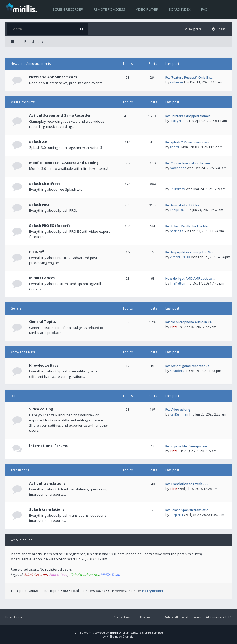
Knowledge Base (23, 352)
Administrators (36, 575)
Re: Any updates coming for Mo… (190, 252)
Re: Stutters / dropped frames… (189, 116)
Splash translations (47, 509)
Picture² (36, 252)
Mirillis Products (23, 102)
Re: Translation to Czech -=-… (188, 484)
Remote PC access (109, 9)
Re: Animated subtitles (182, 205)
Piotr (174, 327)
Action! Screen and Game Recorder (60, 115)
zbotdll (175, 147)
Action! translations (47, 483)
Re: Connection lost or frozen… (189, 163)
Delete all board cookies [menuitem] (182, 617)
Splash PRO (39, 205)
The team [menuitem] (147, 617)
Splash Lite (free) (44, 184)
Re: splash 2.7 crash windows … (189, 142)
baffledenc (178, 168)
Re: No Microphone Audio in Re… (190, 322)
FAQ (204, 9)
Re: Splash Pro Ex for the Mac (187, 226)
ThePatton (178, 283)
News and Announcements (31, 64)
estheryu (176, 82)
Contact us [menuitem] (122, 617)
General (17, 308)
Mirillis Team (110, 575)
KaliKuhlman (179, 414)
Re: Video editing (178, 410)
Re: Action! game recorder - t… (188, 366)
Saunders (177, 371)
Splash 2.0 (38, 142)
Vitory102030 (180, 257)
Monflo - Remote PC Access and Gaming (64, 163)
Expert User (58, 575)
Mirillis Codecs (42, 278)
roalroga (176, 231)
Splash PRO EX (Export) (49, 226)
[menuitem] (219, 29)
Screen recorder (68, 9)
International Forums (48, 446)
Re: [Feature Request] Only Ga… (189, 77)
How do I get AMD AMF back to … (190, 279)
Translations (20, 470)
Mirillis (79, 633)
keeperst (176, 515)
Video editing (41, 409)
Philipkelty (177, 189)
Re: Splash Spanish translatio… (188, 510)
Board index (180, 9)
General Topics (43, 321)
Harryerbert (179, 121)
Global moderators (84, 575)
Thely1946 (178, 210)
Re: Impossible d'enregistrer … (188, 446)
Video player (147, 9)
